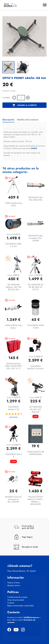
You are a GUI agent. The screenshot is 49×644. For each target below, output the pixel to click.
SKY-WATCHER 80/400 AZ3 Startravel (35, 409)
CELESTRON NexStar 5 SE (14, 408)
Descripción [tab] (8, 120)
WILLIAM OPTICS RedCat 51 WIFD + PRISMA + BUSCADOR (36, 500)
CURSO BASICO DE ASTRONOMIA (36, 453)
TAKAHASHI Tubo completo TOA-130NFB (36, 238)
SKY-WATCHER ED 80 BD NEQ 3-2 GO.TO (36, 287)
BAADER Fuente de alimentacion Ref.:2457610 (13, 499)
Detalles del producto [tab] (28, 120)
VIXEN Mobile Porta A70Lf (13, 204)
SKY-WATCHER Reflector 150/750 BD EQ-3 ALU (14, 287)
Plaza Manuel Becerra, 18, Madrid (21, 571)
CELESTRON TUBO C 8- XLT (14, 245)
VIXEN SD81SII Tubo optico (14, 327)
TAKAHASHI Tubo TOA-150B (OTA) (36, 199)
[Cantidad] (21, 98)
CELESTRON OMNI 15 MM (36, 327)
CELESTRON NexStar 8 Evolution (35, 367)
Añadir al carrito (24, 105)
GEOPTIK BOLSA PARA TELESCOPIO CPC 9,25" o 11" (13, 366)
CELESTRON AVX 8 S (14, 456)
